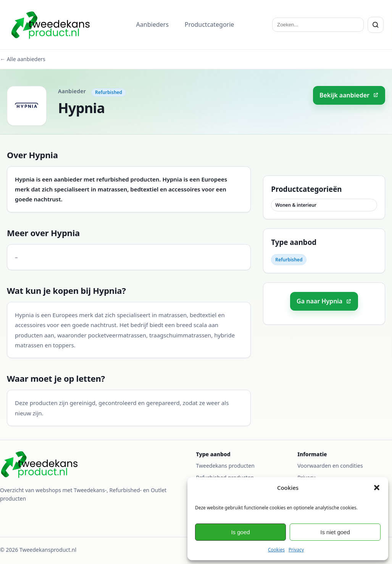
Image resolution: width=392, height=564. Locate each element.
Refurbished (109, 92)
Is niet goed (335, 532)
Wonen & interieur (296, 205)
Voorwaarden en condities (330, 466)
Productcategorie (210, 24)
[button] (377, 488)
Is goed (240, 532)
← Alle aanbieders (23, 59)
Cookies (276, 550)
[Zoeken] (376, 25)
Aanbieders (152, 24)
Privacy (296, 550)
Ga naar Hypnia (324, 301)
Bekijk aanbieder (349, 95)
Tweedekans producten (225, 466)
